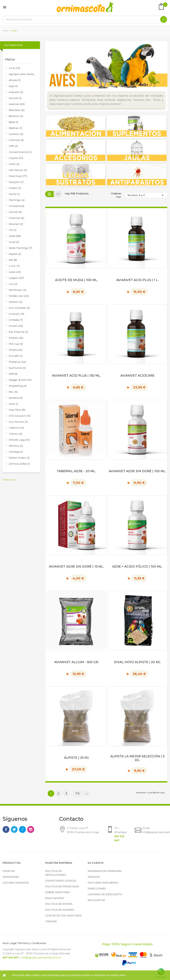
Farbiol (15, 188)
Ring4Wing (18, 386)
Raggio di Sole (20, 380)
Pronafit (16, 356)
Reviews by (10, 480)
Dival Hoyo (18, 176)
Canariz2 (16, 134)
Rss (22, 829)
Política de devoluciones (56, 873)
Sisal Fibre (17, 410)
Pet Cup (16, 344)
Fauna (14, 194)
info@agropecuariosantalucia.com (41, 958)
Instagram (31, 829)
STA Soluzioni (20, 416)
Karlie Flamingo (20, 248)
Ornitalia (16, 320)
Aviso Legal (9, 943)
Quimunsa (17, 368)
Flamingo (17, 200)
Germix (15, 212)
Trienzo (15, 434)
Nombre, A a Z (146, 195)
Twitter (14, 829)
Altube (15, 80)
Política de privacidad (62, 886)
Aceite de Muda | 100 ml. (77, 280)
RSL (13, 392)
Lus (13, 284)
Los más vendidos (16, 883)
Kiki (13, 260)
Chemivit (16, 140)
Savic (13, 404)
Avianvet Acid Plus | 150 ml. (77, 376)
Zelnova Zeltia (19, 464)
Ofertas (9, 871)
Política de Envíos (59, 904)
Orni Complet (19, 308)
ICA (13, 230)
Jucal (14, 242)
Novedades (11, 877)
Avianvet (17, 104)
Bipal (13, 122)
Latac (15, 272)
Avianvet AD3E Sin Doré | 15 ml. (76, 566)
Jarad (15, 236)
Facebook (6, 829)
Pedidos (94, 877)
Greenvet (16, 218)
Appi (13, 86)
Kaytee (15, 254)
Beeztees (17, 110)
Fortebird (16, 206)
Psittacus (17, 362)
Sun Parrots (18, 422)
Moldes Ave (19, 296)
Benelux (16, 116)
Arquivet (16, 92)
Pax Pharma (18, 332)
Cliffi (13, 146)
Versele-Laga (19, 440)
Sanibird (16, 398)
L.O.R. (14, 266)
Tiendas (51, 921)
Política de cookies (60, 910)
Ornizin (16, 326)
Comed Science (20, 152)
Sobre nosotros (57, 892)
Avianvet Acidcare (137, 376)
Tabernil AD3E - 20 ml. (76, 471)
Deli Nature (18, 170)
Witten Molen (19, 458)
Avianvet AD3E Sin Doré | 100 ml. (137, 471)
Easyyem (16, 182)
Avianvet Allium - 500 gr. (77, 662)
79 (78, 793)
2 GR (14, 68)
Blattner (16, 128)
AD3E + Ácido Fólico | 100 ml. (137, 566)
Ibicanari (16, 224)
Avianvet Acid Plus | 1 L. (137, 280)
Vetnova (16, 446)
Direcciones (97, 889)
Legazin (16, 278)
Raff (13, 374)
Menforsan (17, 290)
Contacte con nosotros (63, 916)
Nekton (15, 302)
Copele (16, 158)
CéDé (14, 164)
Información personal (105, 871)
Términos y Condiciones (32, 943)
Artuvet (15, 98)
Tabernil (16, 428)
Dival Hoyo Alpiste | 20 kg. (137, 662)
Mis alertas (96, 900)
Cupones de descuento (105, 894)
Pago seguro (55, 898)
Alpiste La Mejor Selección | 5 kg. (137, 758)
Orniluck (16, 314)
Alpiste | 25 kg (77, 758)
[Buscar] (85, 19)
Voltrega (16, 452)
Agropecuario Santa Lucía (22, 74)
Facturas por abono (103, 883)
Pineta (16, 350)
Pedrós (16, 338)
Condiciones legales (61, 881)
